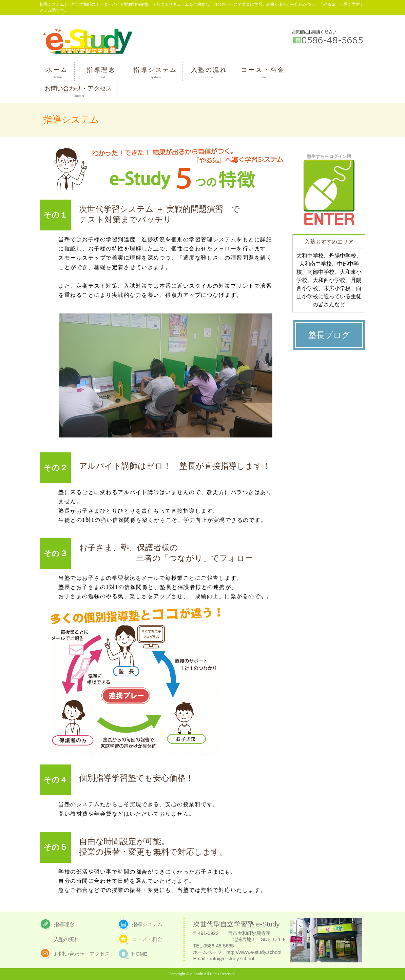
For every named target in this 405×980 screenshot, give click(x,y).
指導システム (147, 924)
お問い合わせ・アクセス (82, 954)
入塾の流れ (67, 939)
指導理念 (64, 924)
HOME (140, 954)
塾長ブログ (329, 335)
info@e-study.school (232, 959)
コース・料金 (147, 939)
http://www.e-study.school (254, 952)
